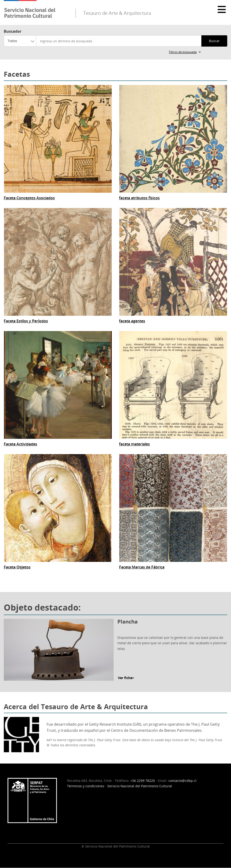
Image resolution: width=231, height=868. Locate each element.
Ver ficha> (126, 678)
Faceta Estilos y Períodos (26, 321)
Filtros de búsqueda (183, 52)
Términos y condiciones (86, 786)
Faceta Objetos (17, 567)
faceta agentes (132, 321)
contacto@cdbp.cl (182, 781)
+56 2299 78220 (143, 781)
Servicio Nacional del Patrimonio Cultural (140, 786)
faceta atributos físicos (139, 198)
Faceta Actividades (20, 444)
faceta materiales (134, 444)
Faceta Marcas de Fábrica (142, 567)
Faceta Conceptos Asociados (29, 198)
